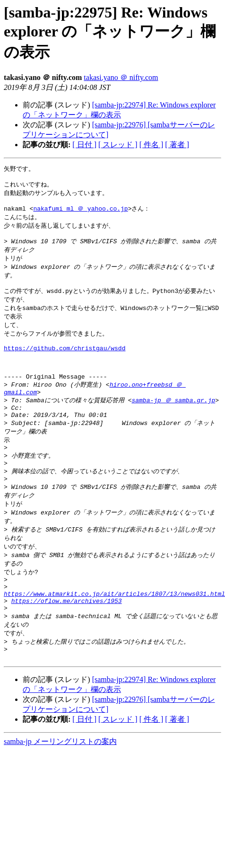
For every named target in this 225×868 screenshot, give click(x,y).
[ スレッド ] (118, 145)
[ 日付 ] (84, 145)
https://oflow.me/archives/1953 (67, 646)
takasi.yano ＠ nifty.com (121, 77)
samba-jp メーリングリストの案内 (60, 793)
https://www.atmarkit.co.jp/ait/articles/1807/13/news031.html (114, 637)
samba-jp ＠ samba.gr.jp (173, 425)
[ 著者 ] (177, 145)
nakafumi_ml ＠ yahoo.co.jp (80, 213)
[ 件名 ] (151, 145)
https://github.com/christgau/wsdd (65, 364)
